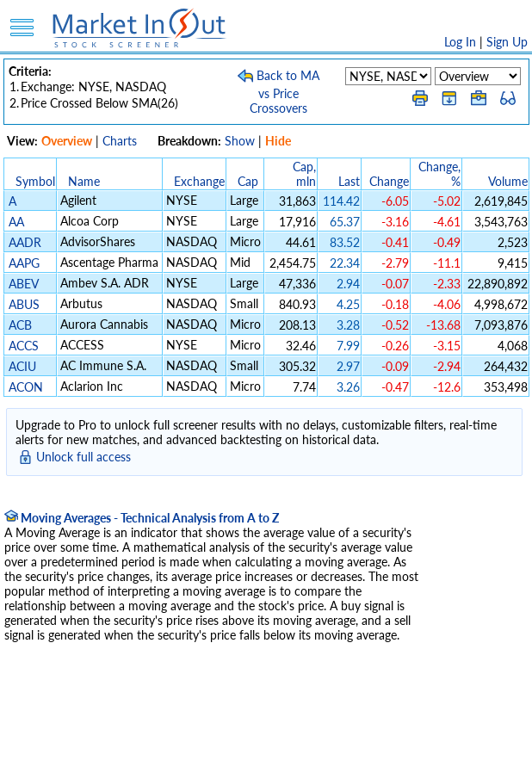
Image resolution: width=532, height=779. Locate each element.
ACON (26, 387)
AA (16, 222)
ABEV (23, 284)
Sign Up (507, 42)
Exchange (199, 181)
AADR (25, 242)
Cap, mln (304, 174)
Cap (248, 181)
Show (240, 141)
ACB (20, 325)
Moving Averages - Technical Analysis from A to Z (142, 518)
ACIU (22, 366)
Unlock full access (84, 457)
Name (84, 181)
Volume (508, 181)
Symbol (35, 181)
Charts (120, 141)
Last (349, 181)
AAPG (24, 263)
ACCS (24, 346)
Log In (460, 42)
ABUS (24, 304)
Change (389, 181)
